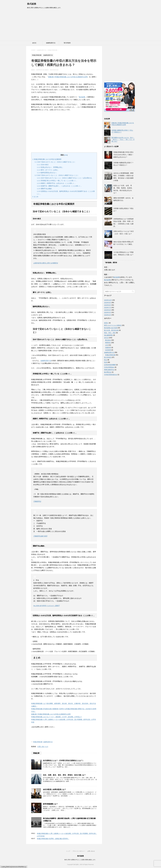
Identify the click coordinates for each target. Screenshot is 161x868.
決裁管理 (108, 347)
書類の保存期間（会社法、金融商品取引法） (123, 199)
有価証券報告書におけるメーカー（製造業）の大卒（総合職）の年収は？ (57, 717)
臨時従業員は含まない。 (47, 173)
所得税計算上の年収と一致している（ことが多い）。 (57, 181)
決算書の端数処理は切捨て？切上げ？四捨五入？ (123, 164)
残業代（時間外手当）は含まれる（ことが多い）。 (57, 183)
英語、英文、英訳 (110, 333)
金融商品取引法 (51, 43)
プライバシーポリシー (79, 851)
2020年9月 (108, 303)
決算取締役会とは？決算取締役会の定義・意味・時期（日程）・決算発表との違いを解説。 (123, 223)
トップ (68, 851)
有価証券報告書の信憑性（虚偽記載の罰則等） (53, 839)
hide (66, 155)
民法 (106, 360)
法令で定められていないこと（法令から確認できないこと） (57, 175)
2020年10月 (108, 300)
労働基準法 (37, 501)
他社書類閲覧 (108, 335)
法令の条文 (43, 165)
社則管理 (108, 350)
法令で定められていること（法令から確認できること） (55, 162)
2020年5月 (108, 312)
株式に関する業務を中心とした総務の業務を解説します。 (80, 860)
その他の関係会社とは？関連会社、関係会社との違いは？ (123, 253)
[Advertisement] (80, 25)
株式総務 (32, 4)
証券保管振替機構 (110, 365)
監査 (106, 362)
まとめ (35, 197)
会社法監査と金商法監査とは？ (55, 789)
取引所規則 (67, 43)
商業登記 (108, 343)
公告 (107, 345)
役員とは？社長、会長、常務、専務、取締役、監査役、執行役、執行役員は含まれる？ (123, 189)
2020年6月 (108, 310)
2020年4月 (108, 315)
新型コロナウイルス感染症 (113, 325)
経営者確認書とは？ (50, 804)
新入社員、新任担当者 (111, 330)
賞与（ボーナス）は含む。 (48, 170)
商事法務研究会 (109, 370)
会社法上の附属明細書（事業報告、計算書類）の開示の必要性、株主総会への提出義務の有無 (123, 177)
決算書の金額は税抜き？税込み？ (123, 210)
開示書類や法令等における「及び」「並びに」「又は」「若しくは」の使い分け (123, 139)
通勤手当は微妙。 (45, 189)
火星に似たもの (43, 747)
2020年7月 (108, 307)
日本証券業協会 (109, 367)
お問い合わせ (91, 851)
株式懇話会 (108, 372)
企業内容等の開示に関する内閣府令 (46, 263)
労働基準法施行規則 (40, 536)
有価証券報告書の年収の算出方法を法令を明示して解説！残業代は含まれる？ (123, 155)
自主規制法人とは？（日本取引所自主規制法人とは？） (64, 761)
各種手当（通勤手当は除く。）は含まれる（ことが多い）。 (60, 186)
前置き (106, 323)
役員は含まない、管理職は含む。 (50, 167)
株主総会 (108, 340)
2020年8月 (108, 305)
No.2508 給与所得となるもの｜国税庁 (47, 606)
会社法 (34, 43)
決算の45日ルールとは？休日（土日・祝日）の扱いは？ (124, 232)
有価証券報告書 (38, 742)
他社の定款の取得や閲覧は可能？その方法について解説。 (123, 243)
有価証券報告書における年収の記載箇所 (47, 159)
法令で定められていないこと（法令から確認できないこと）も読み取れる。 (65, 178)
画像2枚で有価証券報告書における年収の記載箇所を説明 (68, 77)
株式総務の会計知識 (111, 328)
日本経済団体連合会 (111, 375)
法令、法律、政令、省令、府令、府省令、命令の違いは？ (64, 775)
